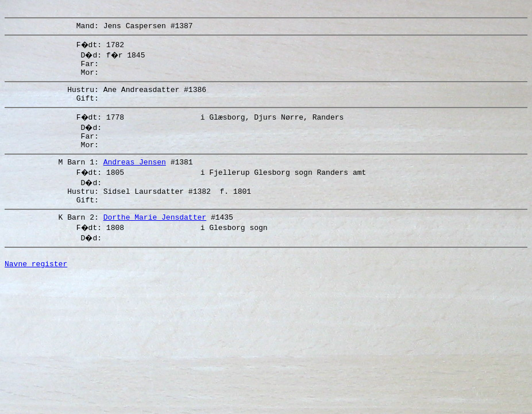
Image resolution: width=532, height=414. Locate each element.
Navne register (36, 287)
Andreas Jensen (135, 177)
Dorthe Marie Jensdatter (155, 237)
